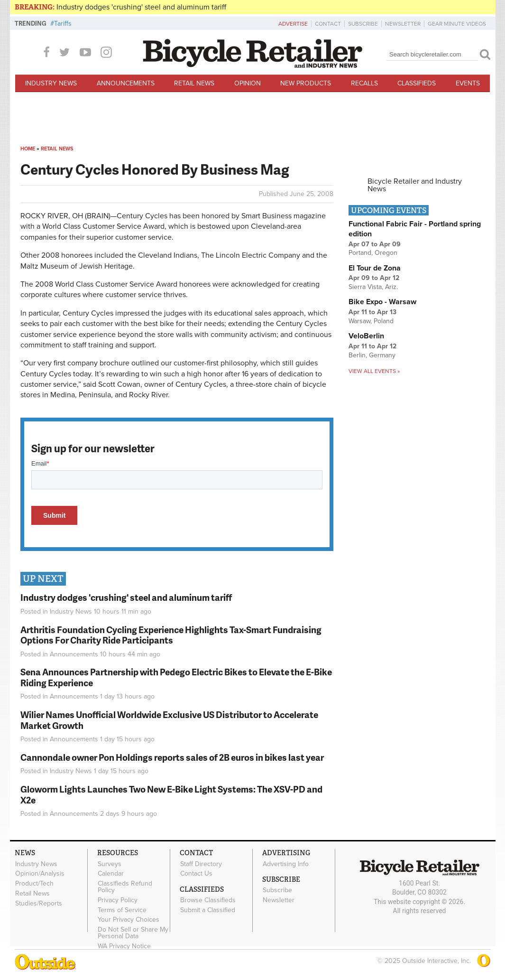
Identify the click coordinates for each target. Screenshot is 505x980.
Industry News (51, 83)
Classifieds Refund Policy (125, 887)
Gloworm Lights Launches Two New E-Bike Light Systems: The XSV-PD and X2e (171, 794)
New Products (306, 83)
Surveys (110, 864)
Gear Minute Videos (457, 24)
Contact (328, 24)
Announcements (126, 83)
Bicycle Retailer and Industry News (415, 185)
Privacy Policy (118, 900)
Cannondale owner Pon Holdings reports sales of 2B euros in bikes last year (172, 757)
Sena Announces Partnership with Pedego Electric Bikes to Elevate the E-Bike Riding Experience (176, 677)
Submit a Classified (208, 910)
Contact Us (196, 874)
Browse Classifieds (208, 900)
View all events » (374, 371)
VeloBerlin (366, 336)
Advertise (293, 24)
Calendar (111, 874)
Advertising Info (286, 864)
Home (28, 149)
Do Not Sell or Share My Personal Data (133, 933)
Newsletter (403, 24)
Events (468, 83)
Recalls (364, 83)
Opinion (248, 83)
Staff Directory (201, 864)
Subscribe (363, 24)
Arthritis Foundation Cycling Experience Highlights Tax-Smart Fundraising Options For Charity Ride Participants (171, 635)
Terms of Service (122, 910)
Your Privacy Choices (129, 920)
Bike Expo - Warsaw (382, 302)
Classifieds (417, 83)
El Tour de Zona (375, 268)
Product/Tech (34, 884)
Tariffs (63, 23)
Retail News (194, 83)
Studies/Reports (39, 903)
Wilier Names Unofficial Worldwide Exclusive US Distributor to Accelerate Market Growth (169, 720)
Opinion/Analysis (40, 874)
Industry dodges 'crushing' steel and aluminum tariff (141, 7)
